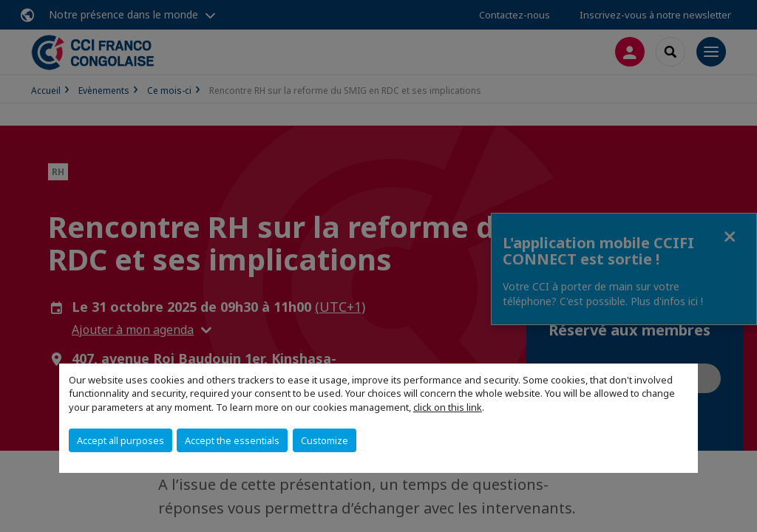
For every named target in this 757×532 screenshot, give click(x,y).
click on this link (448, 407)
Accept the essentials (232, 440)
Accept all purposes (120, 440)
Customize (325, 440)
